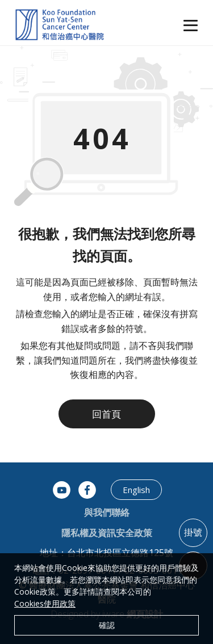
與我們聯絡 (107, 512)
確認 (107, 625)
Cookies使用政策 (45, 603)
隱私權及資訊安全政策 (107, 533)
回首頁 (106, 414)
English (136, 490)
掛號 (193, 532)
